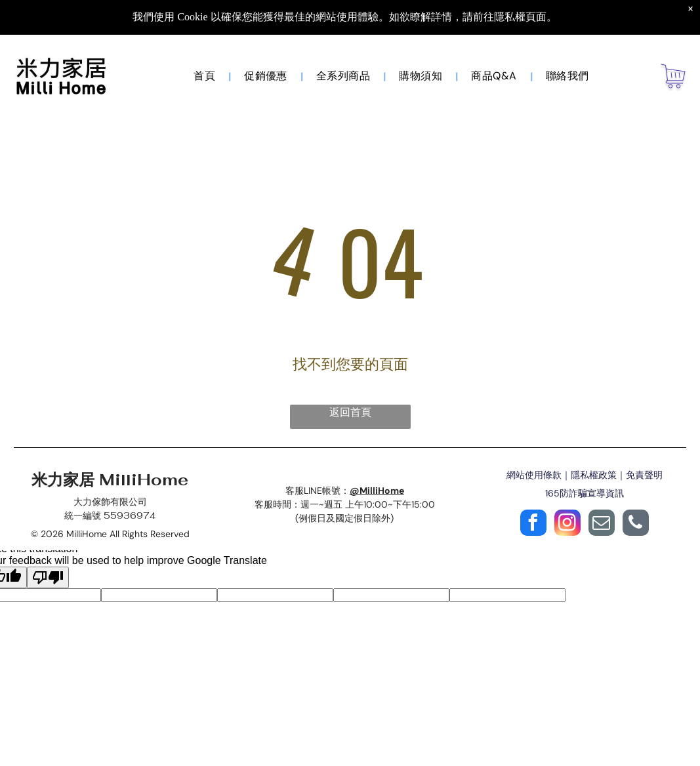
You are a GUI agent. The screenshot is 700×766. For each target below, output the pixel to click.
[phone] (636, 524)
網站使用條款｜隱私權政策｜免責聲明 (585, 475)
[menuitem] (206, 76)
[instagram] (567, 524)
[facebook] (533, 524)
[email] (602, 524)
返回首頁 (350, 412)
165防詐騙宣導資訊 (585, 493)
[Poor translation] (48, 577)
